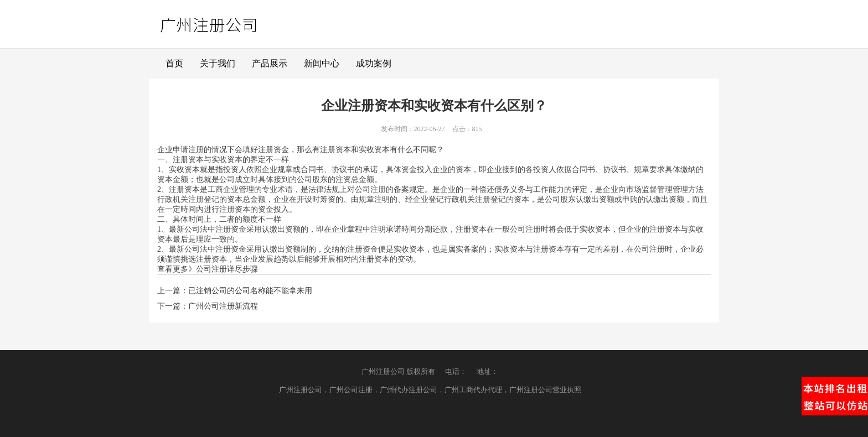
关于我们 (218, 63)
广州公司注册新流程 (223, 306)
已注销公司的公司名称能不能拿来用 (250, 291)
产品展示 (270, 63)
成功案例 (374, 63)
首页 (174, 63)
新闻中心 (322, 63)
